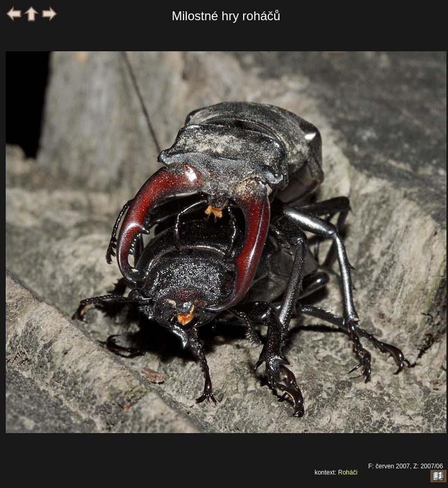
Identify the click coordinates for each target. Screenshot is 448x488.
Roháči (348, 472)
